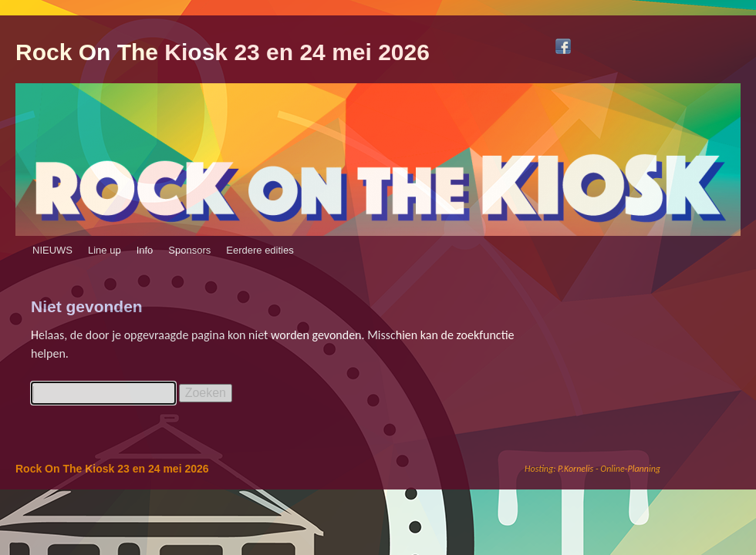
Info (145, 250)
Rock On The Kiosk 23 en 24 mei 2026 (223, 52)
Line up (105, 250)
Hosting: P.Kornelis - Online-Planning (592, 469)
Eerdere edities (260, 250)
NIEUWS (52, 250)
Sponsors (189, 250)
